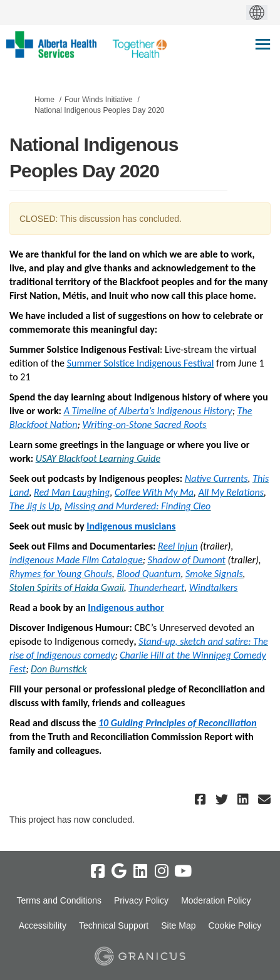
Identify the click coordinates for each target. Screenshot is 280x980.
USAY (46, 458)
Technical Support (114, 925)
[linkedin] (140, 872)
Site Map (178, 925)
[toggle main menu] (263, 44)
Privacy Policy (141, 900)
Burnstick (68, 669)
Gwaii (112, 587)
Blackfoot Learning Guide (108, 458)
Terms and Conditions (59, 900)
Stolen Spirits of (42, 587)
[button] (202, 799)
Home (44, 100)
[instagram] (162, 872)
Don (40, 669)
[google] (119, 872)
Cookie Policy (235, 925)
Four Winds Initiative (99, 100)
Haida (86, 587)
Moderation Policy (216, 900)
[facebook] (98, 872)
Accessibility (43, 925)
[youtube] (183, 872)
